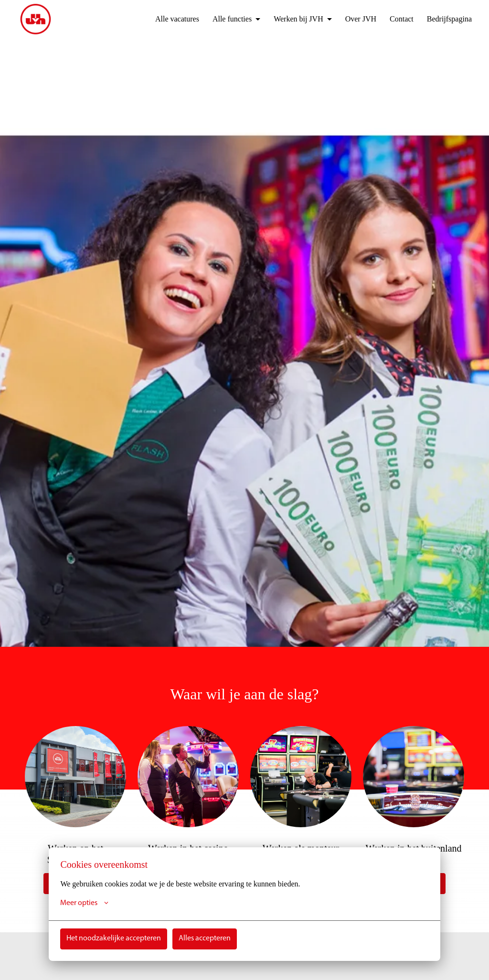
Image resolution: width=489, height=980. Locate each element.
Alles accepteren (205, 938)
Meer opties (84, 903)
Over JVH (353, 19)
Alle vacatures (161, 19)
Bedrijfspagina (447, 19)
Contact (396, 19)
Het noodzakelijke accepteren (114, 938)
